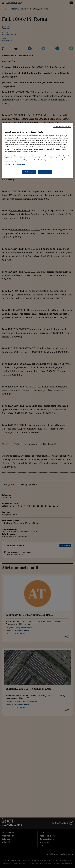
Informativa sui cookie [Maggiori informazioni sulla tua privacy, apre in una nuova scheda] (30, 151)
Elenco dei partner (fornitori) (15, 164)
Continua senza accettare (62, 126)
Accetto (45, 172)
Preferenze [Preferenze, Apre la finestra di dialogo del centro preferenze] (29, 172)
